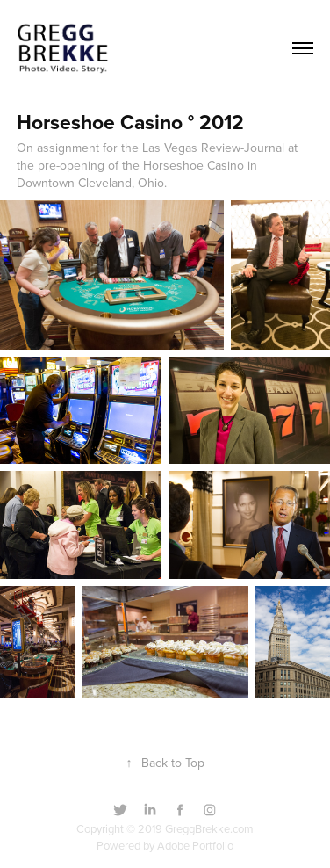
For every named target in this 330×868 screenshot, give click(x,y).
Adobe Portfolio (195, 845)
